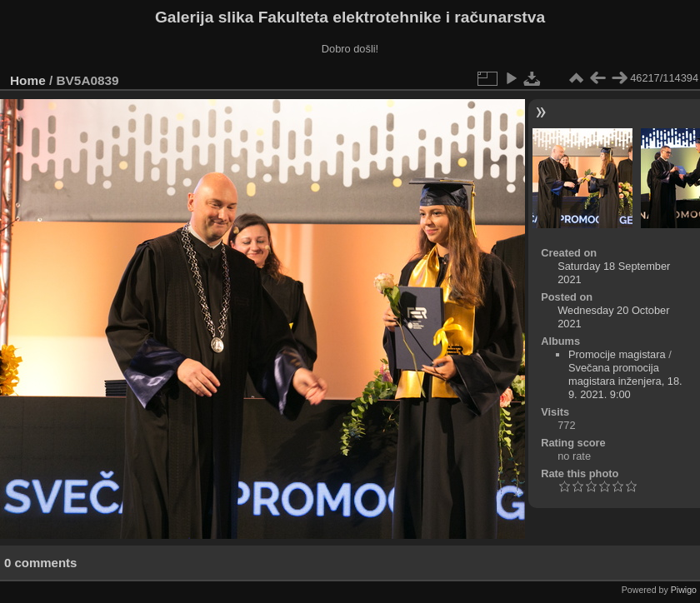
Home (28, 80)
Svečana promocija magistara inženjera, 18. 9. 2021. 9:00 (625, 381)
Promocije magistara (617, 354)
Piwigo (684, 590)
